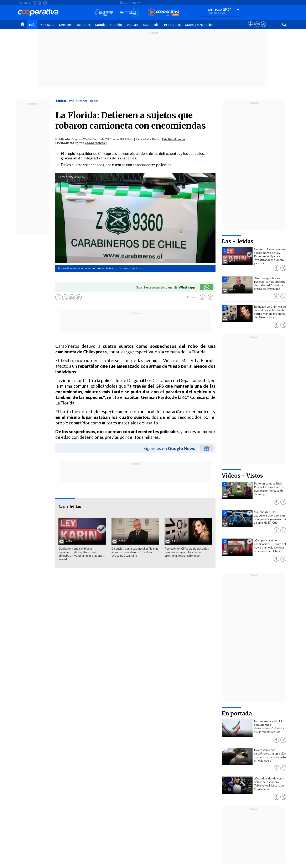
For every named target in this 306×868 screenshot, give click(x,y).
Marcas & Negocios (199, 25)
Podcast (133, 25)
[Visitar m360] (257, 28)
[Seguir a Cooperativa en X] (40, 3)
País (32, 25)
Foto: (62, 177)
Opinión (116, 25)
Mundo (100, 25)
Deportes (66, 25)
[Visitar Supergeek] (263, 28)
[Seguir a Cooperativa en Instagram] (45, 3)
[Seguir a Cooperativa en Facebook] (35, 3)
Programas (172, 25)
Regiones (84, 25)
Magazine (47, 25)
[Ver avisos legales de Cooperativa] (251, 28)
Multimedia (151, 25)
